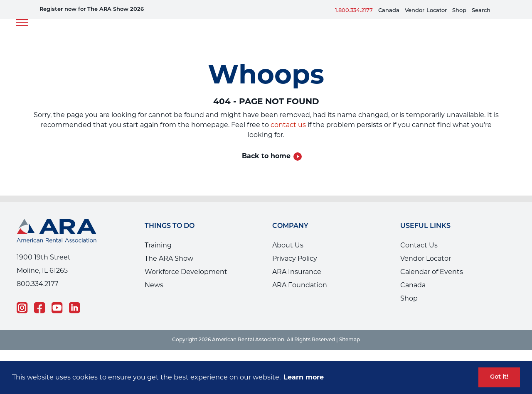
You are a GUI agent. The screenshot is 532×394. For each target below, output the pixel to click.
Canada (389, 11)
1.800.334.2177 (354, 11)
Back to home (266, 156)
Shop (459, 11)
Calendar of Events (432, 272)
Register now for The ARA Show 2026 (92, 9)
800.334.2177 (37, 284)
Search (481, 11)
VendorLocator (426, 11)
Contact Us (419, 245)
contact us (288, 125)
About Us (288, 245)
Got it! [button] (499, 377)
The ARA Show (169, 258)
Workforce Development (186, 272)
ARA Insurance (297, 272)
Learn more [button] (304, 377)
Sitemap (350, 340)
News (154, 285)
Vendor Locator (426, 258)
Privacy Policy (295, 258)
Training (158, 245)
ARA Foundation (300, 285)
